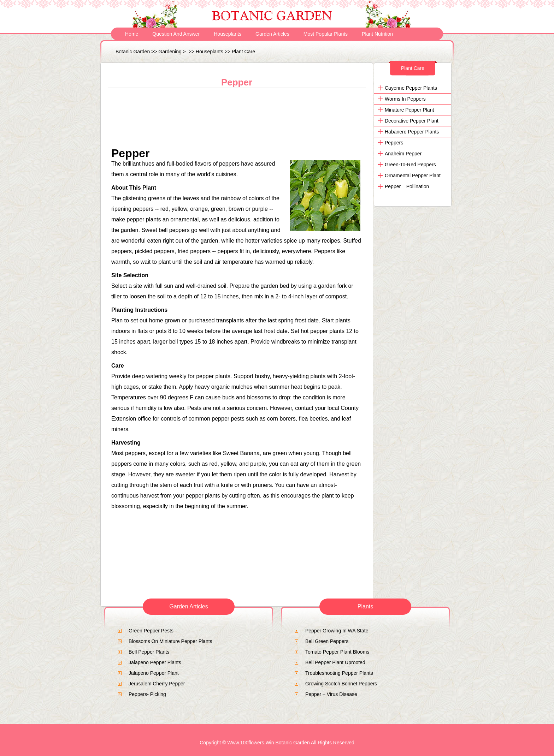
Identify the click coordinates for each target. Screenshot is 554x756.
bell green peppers (327, 641)
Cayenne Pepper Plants (411, 88)
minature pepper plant (409, 110)
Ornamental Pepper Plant (413, 175)
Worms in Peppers (405, 99)
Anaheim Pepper (403, 154)
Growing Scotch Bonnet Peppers (341, 684)
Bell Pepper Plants (149, 652)
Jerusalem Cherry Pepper (157, 684)
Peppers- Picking (147, 694)
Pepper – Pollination (407, 186)
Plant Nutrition (377, 34)
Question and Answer (176, 34)
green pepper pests (151, 631)
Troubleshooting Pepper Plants (339, 673)
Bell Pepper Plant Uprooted (335, 662)
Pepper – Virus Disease (331, 694)
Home (132, 34)
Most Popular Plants (326, 34)
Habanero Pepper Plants (412, 132)
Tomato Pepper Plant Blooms (337, 652)
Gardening (170, 52)
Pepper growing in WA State (337, 631)
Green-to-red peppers (410, 165)
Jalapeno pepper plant (154, 673)
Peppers (394, 143)
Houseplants (228, 34)
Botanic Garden (133, 52)
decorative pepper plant (412, 121)
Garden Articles (272, 34)
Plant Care (243, 52)
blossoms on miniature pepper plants (170, 641)
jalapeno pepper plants (155, 662)
